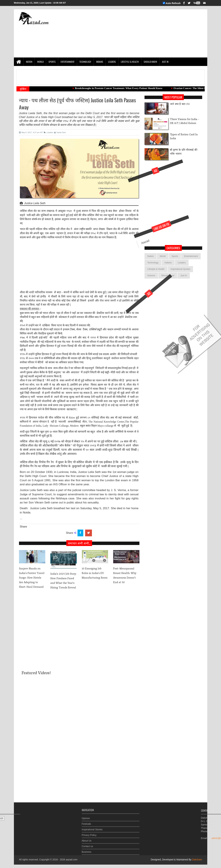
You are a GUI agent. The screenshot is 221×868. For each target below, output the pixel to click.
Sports (52, 62)
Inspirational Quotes (180, 269)
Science (151, 275)
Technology (85, 62)
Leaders (112, 62)
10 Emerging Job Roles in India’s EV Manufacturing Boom (95, 573)
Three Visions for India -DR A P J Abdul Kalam (185, 122)
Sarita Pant (60, 132)
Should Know (150, 62)
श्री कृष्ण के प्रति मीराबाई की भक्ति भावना (184, 152)
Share (23, 527)
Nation (29, 62)
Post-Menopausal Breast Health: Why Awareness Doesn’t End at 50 (125, 576)
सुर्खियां (23, 89)
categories (173, 248)
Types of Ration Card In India (184, 137)
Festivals (86, 822)
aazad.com (72, 860)
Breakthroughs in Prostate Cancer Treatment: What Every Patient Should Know (123, 88)
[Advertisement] (143, 33)
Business (87, 850)
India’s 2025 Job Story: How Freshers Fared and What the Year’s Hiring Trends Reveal (63, 581)
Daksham (197, 860)
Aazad (132, 253)
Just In (165, 62)
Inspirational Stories (92, 827)
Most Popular (173, 97)
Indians (100, 62)
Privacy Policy (89, 833)
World (40, 62)
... (21, 518)
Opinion (86, 816)
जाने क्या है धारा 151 (180, 104)
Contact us (87, 844)
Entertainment (68, 62)
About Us (87, 838)
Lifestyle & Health (130, 62)
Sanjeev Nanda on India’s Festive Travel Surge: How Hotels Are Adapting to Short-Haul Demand (32, 578)
